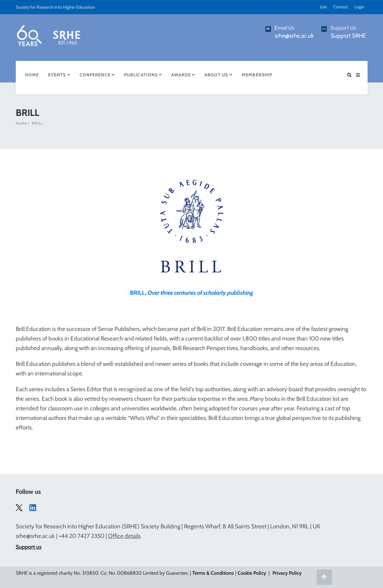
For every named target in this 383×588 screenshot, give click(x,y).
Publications (143, 75)
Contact (341, 7)
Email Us (285, 28)
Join (324, 7)
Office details (124, 536)
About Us (218, 75)
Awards (183, 75)
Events (59, 75)
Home (32, 75)
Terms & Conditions (213, 573)
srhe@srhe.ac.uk (35, 536)
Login (359, 7)
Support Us (343, 28)
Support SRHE (348, 36)
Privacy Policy (287, 573)
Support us (29, 547)
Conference (97, 75)
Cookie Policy (252, 573)
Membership (257, 75)
